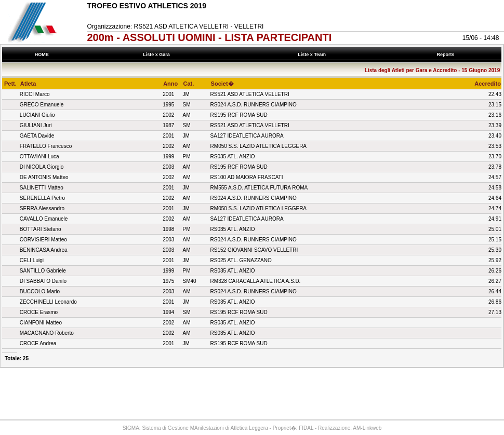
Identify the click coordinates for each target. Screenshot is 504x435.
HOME (42, 55)
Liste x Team (313, 55)
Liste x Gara (158, 55)
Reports (447, 55)
